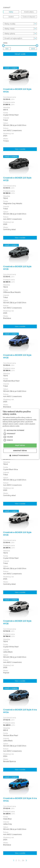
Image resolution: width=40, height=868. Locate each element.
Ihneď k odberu (29, 12)
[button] (20, 456)
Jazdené (11, 17)
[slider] (3, 45)
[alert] (20, 434)
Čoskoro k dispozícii (29, 17)
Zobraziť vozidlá (20, 54)
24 (23, 860)
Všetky (11, 12)
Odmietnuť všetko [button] (20, 451)
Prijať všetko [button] (20, 445)
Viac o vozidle (20, 149)
